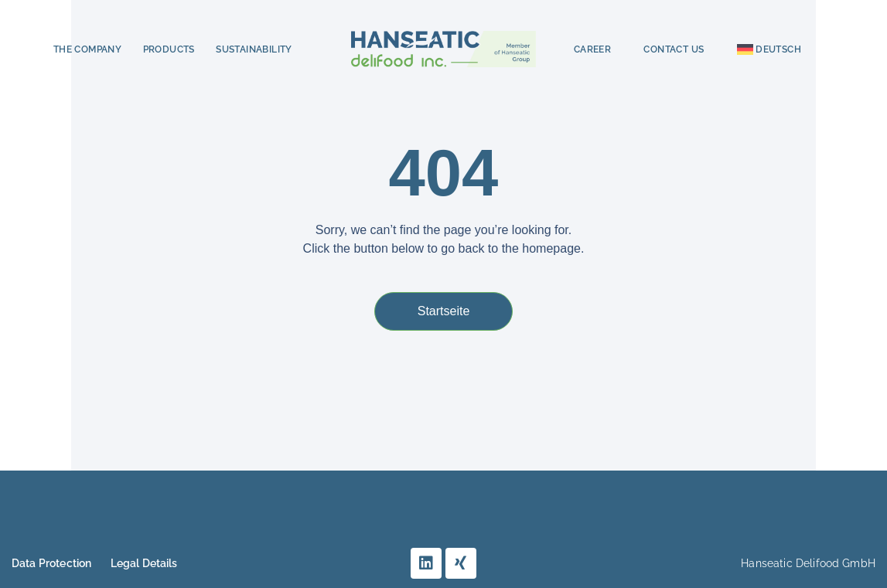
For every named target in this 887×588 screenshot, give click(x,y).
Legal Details (144, 563)
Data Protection (51, 563)
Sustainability (254, 49)
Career (592, 49)
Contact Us (674, 49)
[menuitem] (769, 49)
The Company (87, 49)
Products (169, 49)
